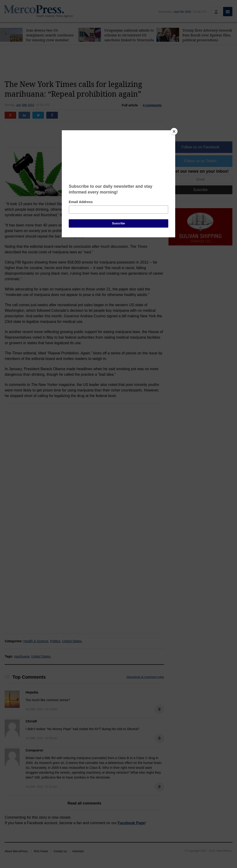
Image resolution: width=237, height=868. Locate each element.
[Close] (174, 131)
